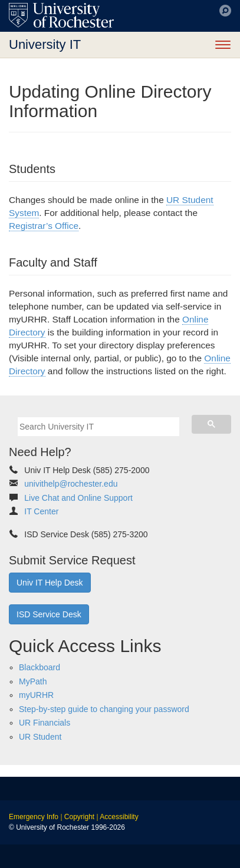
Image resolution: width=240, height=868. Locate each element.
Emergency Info (34, 817)
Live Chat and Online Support (78, 498)
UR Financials (45, 723)
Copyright (79, 817)
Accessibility (119, 817)
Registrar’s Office (44, 226)
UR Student (40, 737)
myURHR (36, 695)
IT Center (41, 511)
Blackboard (40, 667)
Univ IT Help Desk (50, 583)
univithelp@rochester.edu (71, 484)
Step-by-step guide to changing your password (104, 709)
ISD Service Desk (49, 614)
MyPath (33, 681)
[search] (98, 427)
